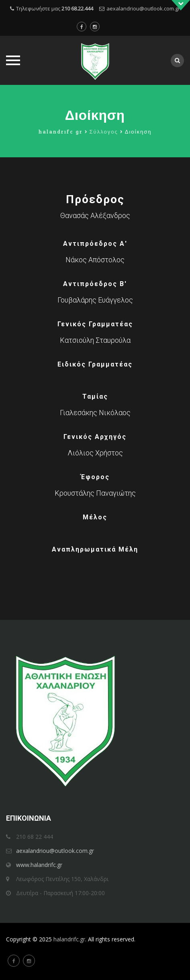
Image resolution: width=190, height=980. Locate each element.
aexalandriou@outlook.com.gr (143, 8)
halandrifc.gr (69, 939)
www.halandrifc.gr (39, 865)
